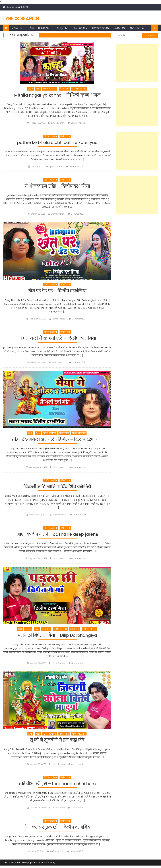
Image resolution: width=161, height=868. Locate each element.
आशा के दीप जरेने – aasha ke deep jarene (57, 536)
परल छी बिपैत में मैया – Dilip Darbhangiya (57, 637)
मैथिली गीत (17, 28)
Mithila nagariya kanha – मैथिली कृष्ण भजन (57, 95)
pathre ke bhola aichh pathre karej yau (57, 143)
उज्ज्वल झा (46, 631)
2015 (30, 434)
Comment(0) (77, 214)
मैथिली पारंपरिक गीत (39, 28)
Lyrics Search (21, 19)
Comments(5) (78, 123)
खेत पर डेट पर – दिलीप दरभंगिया (57, 292)
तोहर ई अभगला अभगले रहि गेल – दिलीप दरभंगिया (57, 440)
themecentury (48, 865)
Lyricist (28, 631)
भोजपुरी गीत (62, 28)
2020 (30, 89)
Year (38, 89)
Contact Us (137, 28)
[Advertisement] (137, 63)
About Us (120, 28)
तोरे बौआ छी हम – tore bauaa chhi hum (57, 786)
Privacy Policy (101, 28)
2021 (20, 631)
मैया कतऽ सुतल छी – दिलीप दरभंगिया (57, 830)
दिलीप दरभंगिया (50, 89)
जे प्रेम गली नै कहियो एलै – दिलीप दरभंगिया (57, 339)
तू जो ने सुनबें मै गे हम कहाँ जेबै (57, 742)
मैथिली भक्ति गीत (79, 89)
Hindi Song (79, 28)
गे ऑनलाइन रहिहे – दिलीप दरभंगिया (57, 187)
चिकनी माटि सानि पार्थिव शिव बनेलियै (57, 488)
